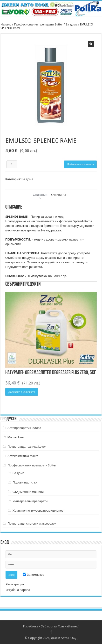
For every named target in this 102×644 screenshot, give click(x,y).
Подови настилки (25, 482)
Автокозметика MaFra (23, 456)
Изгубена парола (18, 590)
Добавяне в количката (80, 164)
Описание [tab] (40, 195)
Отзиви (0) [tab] (58, 195)
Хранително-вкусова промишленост (39, 511)
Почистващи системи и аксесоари (32, 523)
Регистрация (15, 584)
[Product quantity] (12, 164)
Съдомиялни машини (28, 492)
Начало (6, 24)
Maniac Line (16, 437)
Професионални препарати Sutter (38, 24)
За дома (71, 24)
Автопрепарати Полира (24, 428)
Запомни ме (34, 575)
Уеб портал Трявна (54, 626)
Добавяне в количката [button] (22, 392)
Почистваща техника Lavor (27, 447)
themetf (73, 626)
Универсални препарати (30, 501)
